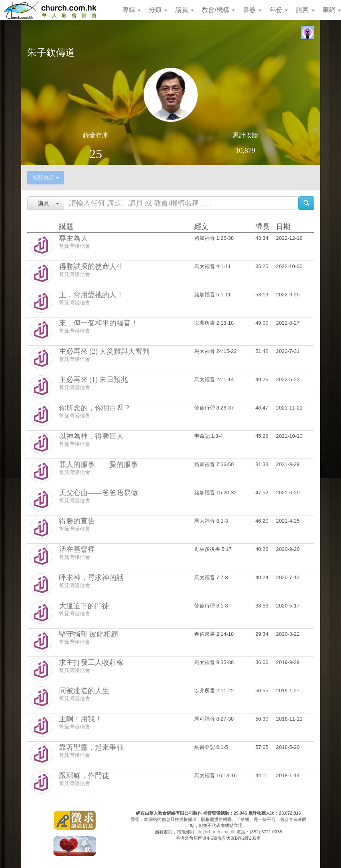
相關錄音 (46, 178)
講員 (185, 10)
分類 (158, 10)
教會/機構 (218, 10)
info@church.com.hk (215, 832)
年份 (279, 10)
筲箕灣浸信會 (75, 246)
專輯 (132, 10)
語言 (305, 10)
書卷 (252, 10)
